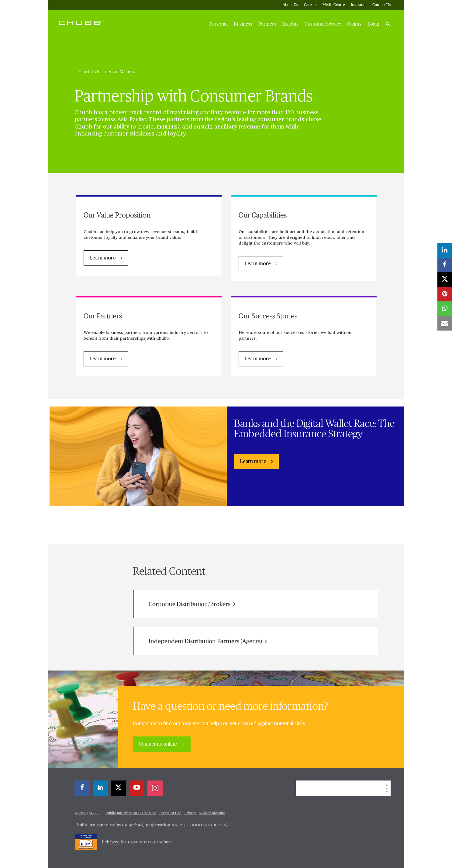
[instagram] (155, 788)
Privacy (190, 813)
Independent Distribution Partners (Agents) (208, 641)
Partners (267, 24)
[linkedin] (100, 788)
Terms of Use (170, 813)
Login (373, 24)
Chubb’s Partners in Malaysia (108, 72)
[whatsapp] (445, 309)
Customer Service (323, 24)
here (115, 842)
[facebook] (82, 788)
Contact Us (381, 5)
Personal (219, 24)
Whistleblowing (212, 813)
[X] (119, 788)
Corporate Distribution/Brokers (192, 604)
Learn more (103, 258)
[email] (445, 323)
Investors (359, 5)
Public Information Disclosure (131, 813)
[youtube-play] (137, 788)
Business (243, 24)
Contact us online (158, 744)
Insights (290, 24)
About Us (290, 5)
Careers (310, 5)
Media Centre (334, 5)
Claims (354, 24)
